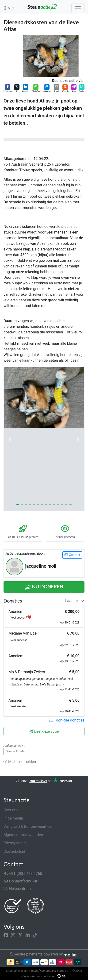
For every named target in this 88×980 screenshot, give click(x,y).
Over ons (11, 810)
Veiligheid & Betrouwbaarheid (28, 826)
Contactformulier (21, 881)
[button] (8, 88)
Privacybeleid (15, 843)
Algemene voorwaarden (23, 835)
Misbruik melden (20, 762)
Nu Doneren (44, 587)
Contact (72, 555)
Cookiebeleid (14, 851)
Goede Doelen (16, 751)
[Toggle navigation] (78, 8)
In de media (13, 818)
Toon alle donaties (67, 720)
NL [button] (10, 8)
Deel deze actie (44, 731)
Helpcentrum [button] (17, 889)
